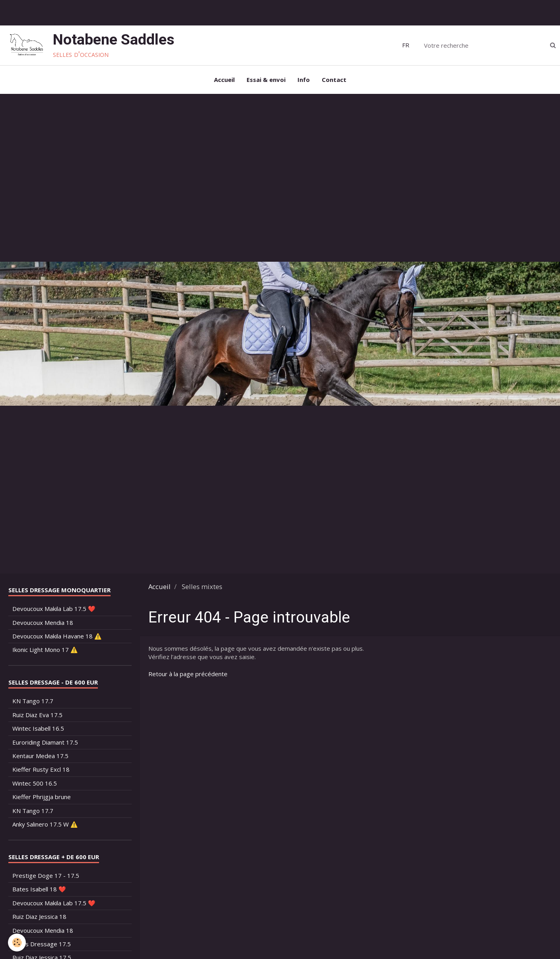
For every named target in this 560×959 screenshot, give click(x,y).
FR (406, 45)
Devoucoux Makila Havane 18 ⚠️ (57, 636)
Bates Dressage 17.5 (42, 944)
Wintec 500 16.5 (35, 783)
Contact (334, 80)
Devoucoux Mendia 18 (43, 622)
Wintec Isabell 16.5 (38, 728)
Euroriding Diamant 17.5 (45, 742)
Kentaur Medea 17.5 (40, 756)
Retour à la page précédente (188, 674)
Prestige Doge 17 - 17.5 (46, 875)
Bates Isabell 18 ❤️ (39, 889)
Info (304, 80)
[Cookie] (17, 942)
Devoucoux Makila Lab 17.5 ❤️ (54, 609)
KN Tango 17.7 (33, 701)
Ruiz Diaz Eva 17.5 (37, 715)
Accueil (224, 80)
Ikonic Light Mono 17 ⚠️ (45, 650)
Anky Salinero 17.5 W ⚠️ (45, 824)
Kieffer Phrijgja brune (42, 797)
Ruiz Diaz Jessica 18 (39, 916)
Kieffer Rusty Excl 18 (41, 769)
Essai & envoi (266, 80)
